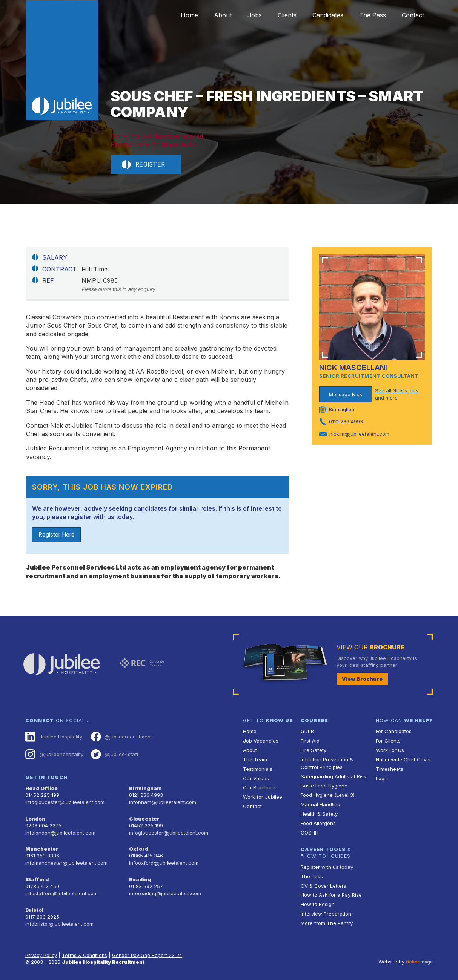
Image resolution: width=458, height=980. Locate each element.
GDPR (307, 732)
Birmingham (145, 788)
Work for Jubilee (262, 796)
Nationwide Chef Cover (403, 760)
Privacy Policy (42, 952)
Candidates (322, 15)
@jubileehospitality (54, 755)
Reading (140, 877)
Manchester (41, 848)
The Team (255, 760)
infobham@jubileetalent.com (162, 802)
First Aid (310, 741)
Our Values (256, 778)
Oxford (138, 848)
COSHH (309, 831)
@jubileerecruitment (120, 737)
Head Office (41, 788)
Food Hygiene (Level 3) (327, 794)
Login (382, 778)
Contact (412, 15)
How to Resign (317, 901)
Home (175, 15)
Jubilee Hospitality (53, 737)
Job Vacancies (260, 741)
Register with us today (326, 864)
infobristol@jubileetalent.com (59, 920)
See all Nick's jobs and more (397, 394)
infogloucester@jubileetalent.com (64, 802)
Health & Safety (319, 812)
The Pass (369, 15)
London (35, 818)
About (210, 15)
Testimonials (257, 769)
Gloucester (144, 818)
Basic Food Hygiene (324, 785)
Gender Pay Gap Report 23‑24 (149, 952)
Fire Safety (313, 751)
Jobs (244, 15)
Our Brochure (258, 787)
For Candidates (393, 732)
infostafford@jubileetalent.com (61, 890)
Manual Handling (320, 803)
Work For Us (390, 751)
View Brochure (361, 679)
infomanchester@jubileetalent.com (65, 861)
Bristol (34, 907)
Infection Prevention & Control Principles (326, 763)
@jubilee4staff (114, 755)
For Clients (388, 741)
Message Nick (346, 394)
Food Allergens (318, 822)
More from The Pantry (326, 919)
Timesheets (389, 769)
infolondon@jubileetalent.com (59, 831)
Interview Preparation (325, 910)
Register (144, 165)
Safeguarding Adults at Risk (333, 776)
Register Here (58, 535)
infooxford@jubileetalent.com (163, 861)
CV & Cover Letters (323, 883)
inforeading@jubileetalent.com (164, 890)
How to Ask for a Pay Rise (331, 892)
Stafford (36, 877)
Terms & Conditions (86, 952)
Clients (279, 15)
